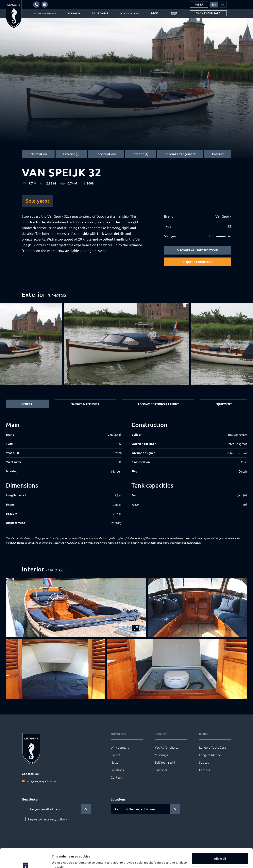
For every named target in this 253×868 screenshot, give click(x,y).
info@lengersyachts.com (42, 781)
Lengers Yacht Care (213, 747)
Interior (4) (140, 154)
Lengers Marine (210, 755)
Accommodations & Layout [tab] (158, 404)
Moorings (161, 755)
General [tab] (28, 404)
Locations (117, 770)
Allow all (220, 841)
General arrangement (180, 154)
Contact (218, 154)
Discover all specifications (198, 250)
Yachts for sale (208, 13)
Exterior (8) (71, 154)
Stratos (204, 762)
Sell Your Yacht (165, 762)
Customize (220, 853)
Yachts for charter (167, 747)
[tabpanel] (126, 473)
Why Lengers (120, 747)
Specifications (106, 154)
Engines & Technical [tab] (86, 404)
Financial (161, 770)
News (115, 762)
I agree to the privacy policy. (47, 819)
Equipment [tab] (224, 404)
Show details (61, 860)
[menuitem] (214, 5)
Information (38, 154)
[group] (127, 344)
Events (115, 755)
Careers (204, 770)
